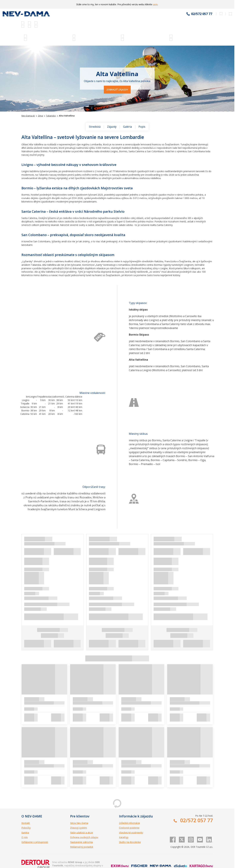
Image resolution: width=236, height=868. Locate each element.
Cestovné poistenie (129, 828)
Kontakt (26, 823)
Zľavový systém (79, 828)
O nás (25, 837)
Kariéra (25, 832)
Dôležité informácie (129, 823)
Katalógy (124, 837)
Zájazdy (112, 127)
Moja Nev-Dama (79, 823)
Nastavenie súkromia (81, 842)
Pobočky (26, 828)
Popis (142, 127)
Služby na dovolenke (130, 842)
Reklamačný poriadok (82, 847)
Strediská (95, 127)
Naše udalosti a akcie (82, 832)
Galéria (127, 127)
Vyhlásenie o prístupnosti (35, 842)
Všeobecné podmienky (131, 832)
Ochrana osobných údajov (84, 837)
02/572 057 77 (202, 14)
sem (155, 4)
